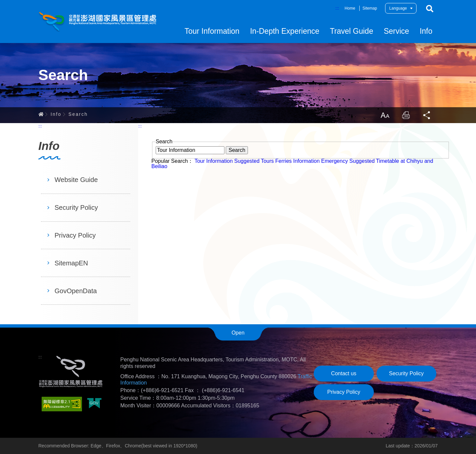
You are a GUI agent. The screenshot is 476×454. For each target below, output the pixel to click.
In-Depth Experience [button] (285, 31)
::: (337, 8)
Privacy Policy (75, 235)
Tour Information (214, 161)
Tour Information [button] (212, 31)
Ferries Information (297, 161)
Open (238, 333)
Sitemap (370, 8)
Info (56, 114)
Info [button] (426, 31)
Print (406, 115)
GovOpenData (76, 291)
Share (427, 115)
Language (398, 8)
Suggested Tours (254, 161)
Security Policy (76, 207)
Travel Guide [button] (352, 31)
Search (430, 9)
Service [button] (397, 31)
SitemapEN (71, 263)
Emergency (334, 161)
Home (350, 8)
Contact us (344, 373)
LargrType (385, 115)
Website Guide (76, 180)
